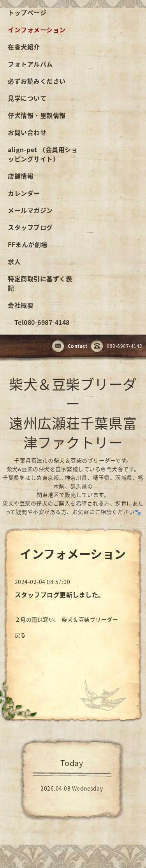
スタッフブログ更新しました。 (60, 594)
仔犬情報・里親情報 (37, 115)
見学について (27, 98)
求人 (14, 261)
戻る (20, 635)
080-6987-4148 (117, 347)
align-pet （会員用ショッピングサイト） (43, 154)
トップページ (27, 12)
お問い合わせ (27, 132)
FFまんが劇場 (28, 244)
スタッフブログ (30, 227)
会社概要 (21, 305)
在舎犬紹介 (24, 47)
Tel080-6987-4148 (39, 322)
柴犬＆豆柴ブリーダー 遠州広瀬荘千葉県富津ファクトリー (73, 413)
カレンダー (24, 193)
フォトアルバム (30, 64)
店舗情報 (21, 176)
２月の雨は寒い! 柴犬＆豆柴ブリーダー (67, 619)
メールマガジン (30, 210)
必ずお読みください (37, 81)
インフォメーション (37, 30)
